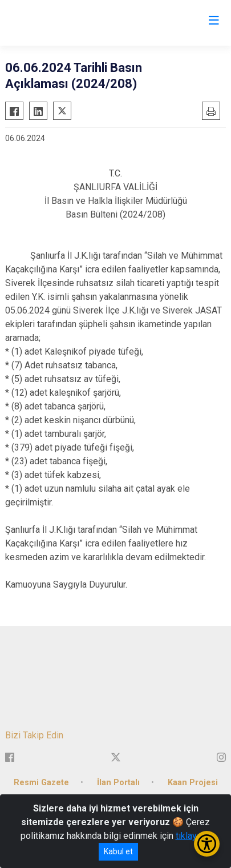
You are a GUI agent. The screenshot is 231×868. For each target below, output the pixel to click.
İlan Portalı (118, 783)
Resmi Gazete (41, 783)
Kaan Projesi (193, 783)
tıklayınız (193, 836)
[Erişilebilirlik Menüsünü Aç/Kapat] (207, 844)
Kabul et (118, 851)
